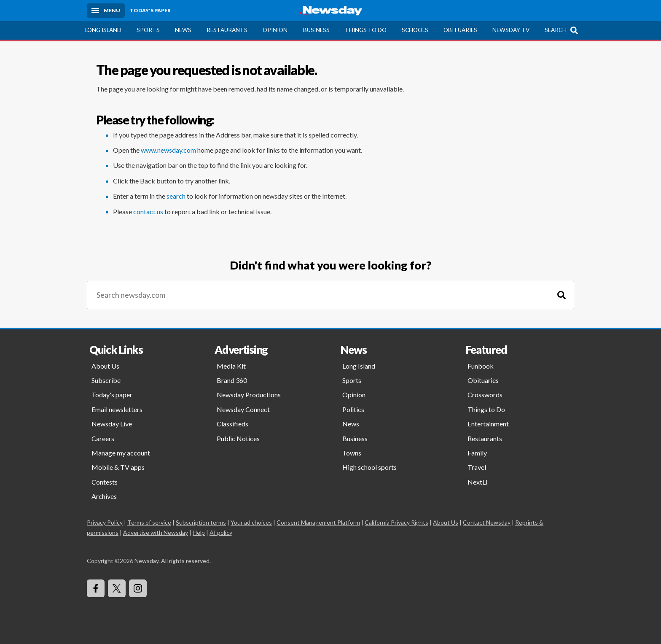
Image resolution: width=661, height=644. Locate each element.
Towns (352, 453)
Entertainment (488, 424)
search (176, 196)
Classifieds (232, 424)
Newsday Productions (249, 395)
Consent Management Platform (318, 522)
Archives (104, 496)
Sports (148, 30)
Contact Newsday (487, 522)
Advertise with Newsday (156, 532)
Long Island (103, 30)
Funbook (481, 366)
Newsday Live (112, 424)
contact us (148, 212)
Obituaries (460, 30)
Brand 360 (232, 380)
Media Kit (231, 366)
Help (199, 532)
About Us (105, 366)
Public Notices (238, 438)
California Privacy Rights (396, 522)
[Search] (562, 295)
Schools (415, 30)
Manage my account (121, 453)
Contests (105, 482)
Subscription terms (201, 522)
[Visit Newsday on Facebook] (96, 588)
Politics (353, 409)
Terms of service (149, 522)
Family (477, 453)
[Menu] (106, 11)
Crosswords (485, 395)
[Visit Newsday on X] (117, 588)
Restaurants (227, 30)
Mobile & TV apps (118, 467)
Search (556, 30)
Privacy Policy (105, 522)
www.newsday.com (168, 150)
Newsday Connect (243, 409)
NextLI (478, 482)
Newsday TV (511, 30)
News (183, 30)
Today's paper (112, 395)
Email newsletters (117, 409)
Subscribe (106, 380)
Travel (477, 467)
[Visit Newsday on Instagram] (138, 588)
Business (316, 30)
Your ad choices (251, 522)
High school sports (369, 467)
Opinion (275, 30)
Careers (103, 438)
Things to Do (366, 30)
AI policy (221, 532)
